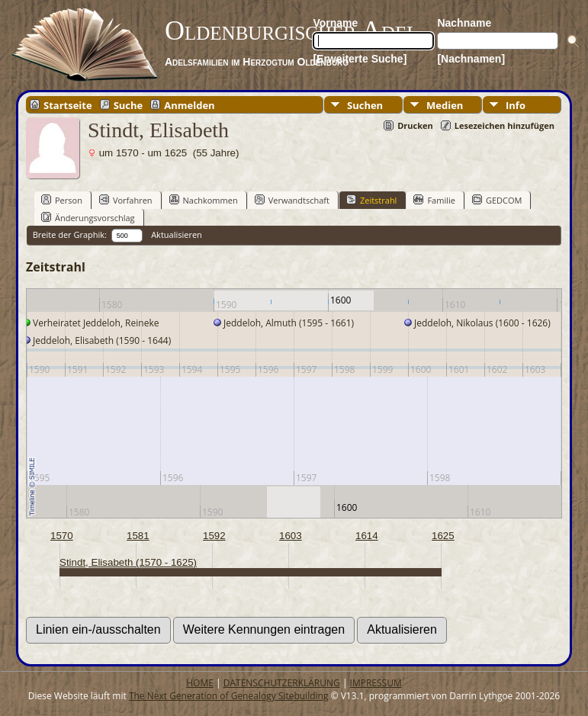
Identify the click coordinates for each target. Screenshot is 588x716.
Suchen (365, 105)
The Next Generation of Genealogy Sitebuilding (229, 696)
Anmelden (189, 104)
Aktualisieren (177, 234)
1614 (367, 536)
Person (62, 200)
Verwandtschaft (292, 200)
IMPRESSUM (376, 683)
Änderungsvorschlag (88, 217)
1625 (443, 536)
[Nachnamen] (471, 59)
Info (516, 105)
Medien (445, 105)
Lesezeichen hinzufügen (504, 125)
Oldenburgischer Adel (292, 31)
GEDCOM (497, 200)
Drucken (415, 125)
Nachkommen (204, 200)
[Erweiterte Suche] (360, 59)
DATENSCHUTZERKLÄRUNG (282, 683)
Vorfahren (126, 200)
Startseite (68, 104)
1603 (291, 536)
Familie (434, 200)
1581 (138, 536)
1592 (214, 536)
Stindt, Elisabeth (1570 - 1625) (128, 562)
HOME (200, 683)
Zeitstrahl (371, 200)
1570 (62, 536)
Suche (129, 104)
